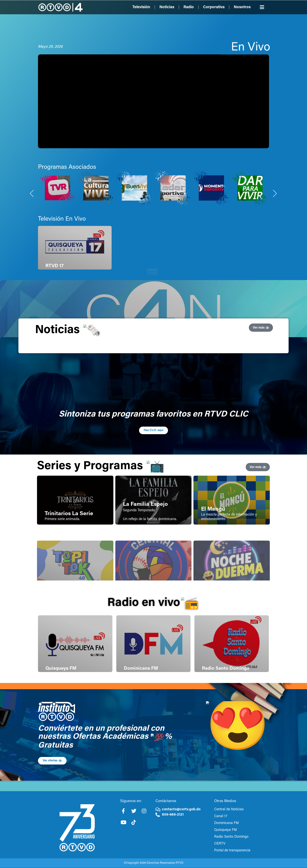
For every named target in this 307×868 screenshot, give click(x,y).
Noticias (167, 7)
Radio (189, 7)
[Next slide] (275, 238)
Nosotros (242, 7)
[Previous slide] (32, 238)
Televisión (141, 7)
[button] (262, 7)
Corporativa (214, 7)
